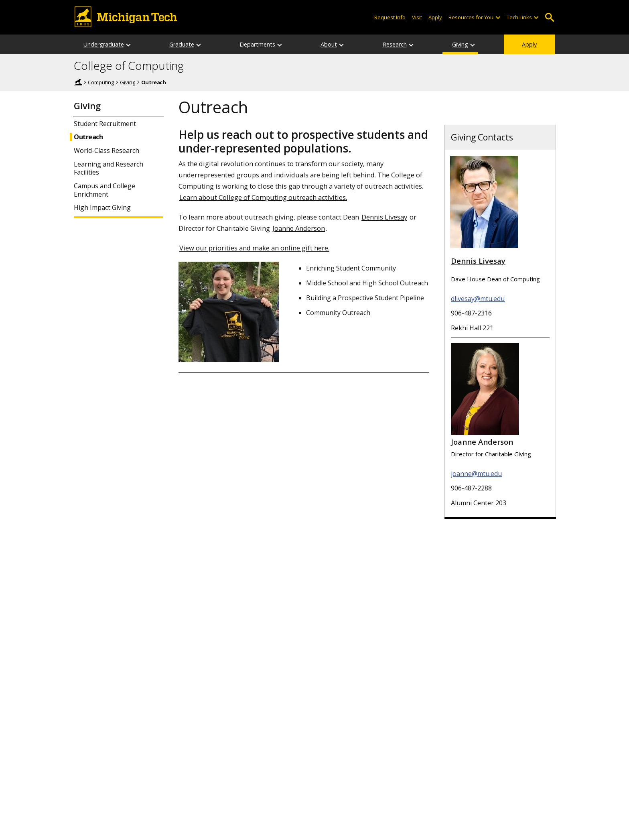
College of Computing (129, 66)
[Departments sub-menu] (280, 44)
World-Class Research (107, 151)
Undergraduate (104, 44)
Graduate (182, 44)
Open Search (549, 17)
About (329, 44)
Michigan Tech (78, 82)
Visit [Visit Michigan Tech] (417, 17)
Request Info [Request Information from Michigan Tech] (390, 17)
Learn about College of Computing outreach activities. (263, 197)
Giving (460, 44)
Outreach (88, 137)
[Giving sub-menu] (473, 44)
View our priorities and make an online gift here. (254, 248)
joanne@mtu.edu (476, 474)
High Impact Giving (102, 208)
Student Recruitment (105, 124)
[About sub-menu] (342, 44)
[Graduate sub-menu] (199, 44)
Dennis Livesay (384, 217)
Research (395, 44)
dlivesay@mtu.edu (478, 299)
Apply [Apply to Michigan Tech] (435, 17)
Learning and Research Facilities (109, 169)
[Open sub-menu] (497, 17)
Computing (101, 82)
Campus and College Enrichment (104, 190)
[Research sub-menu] (412, 44)
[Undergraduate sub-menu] (129, 44)
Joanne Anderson (299, 228)
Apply (529, 44)
